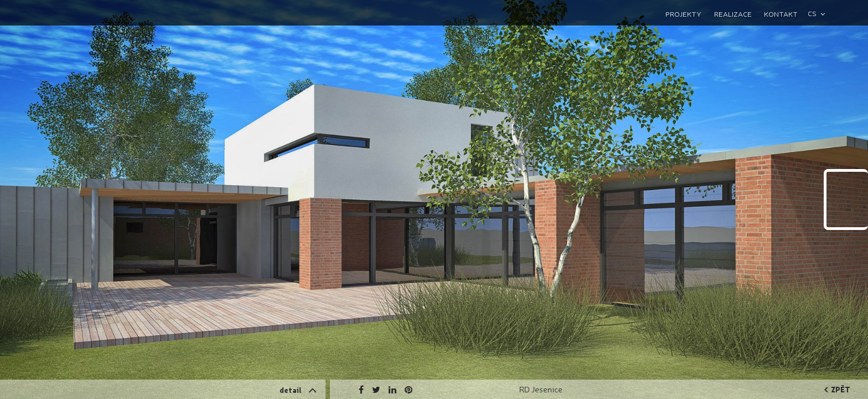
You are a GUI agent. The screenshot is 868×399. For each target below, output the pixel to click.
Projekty (683, 14)
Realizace (733, 14)
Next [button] (807, 130)
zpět (837, 389)
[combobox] (821, 14)
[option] (434, 199)
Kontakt (781, 14)
